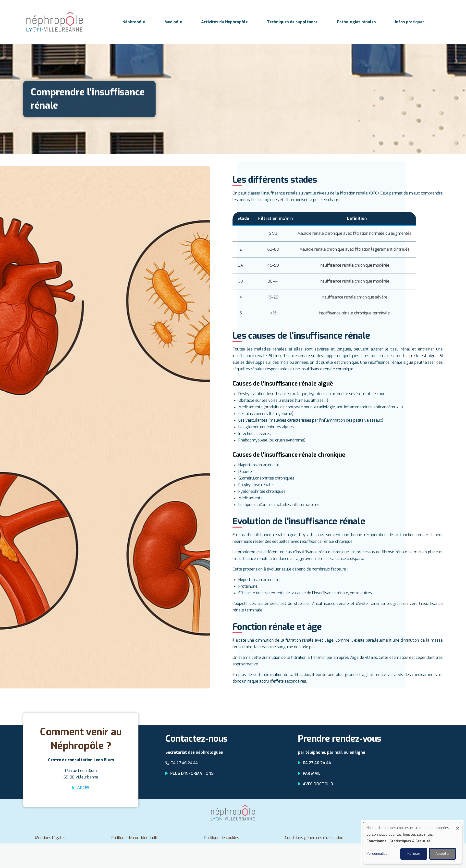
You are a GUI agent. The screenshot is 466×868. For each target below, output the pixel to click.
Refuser (414, 854)
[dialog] (412, 843)
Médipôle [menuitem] (173, 22)
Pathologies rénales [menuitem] (356, 22)
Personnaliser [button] (378, 854)
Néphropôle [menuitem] (134, 22)
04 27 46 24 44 (184, 763)
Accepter (443, 854)
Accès (83, 788)
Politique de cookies (222, 838)
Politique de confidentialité (135, 838)
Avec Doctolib (318, 784)
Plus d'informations (192, 773)
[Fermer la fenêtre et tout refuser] (457, 825)
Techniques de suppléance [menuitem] (292, 22)
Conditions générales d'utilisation (314, 838)
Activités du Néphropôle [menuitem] (224, 22)
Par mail (312, 773)
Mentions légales (50, 838)
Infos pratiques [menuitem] (410, 22)
